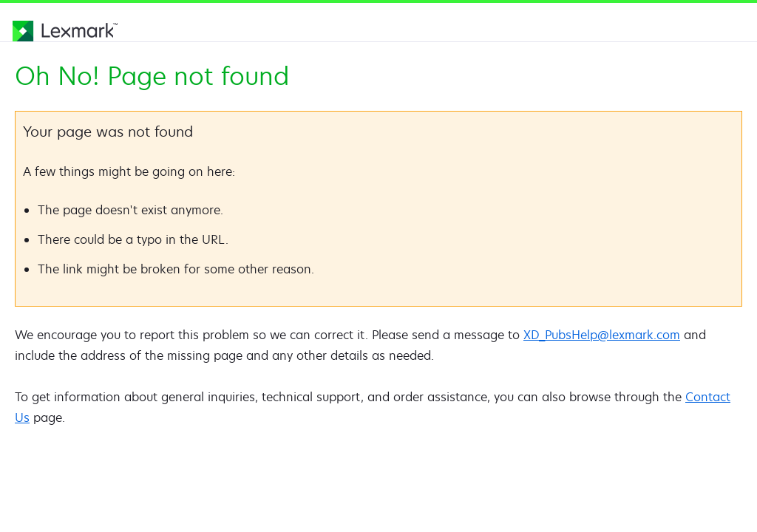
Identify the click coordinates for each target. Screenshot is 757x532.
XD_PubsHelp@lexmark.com (602, 335)
